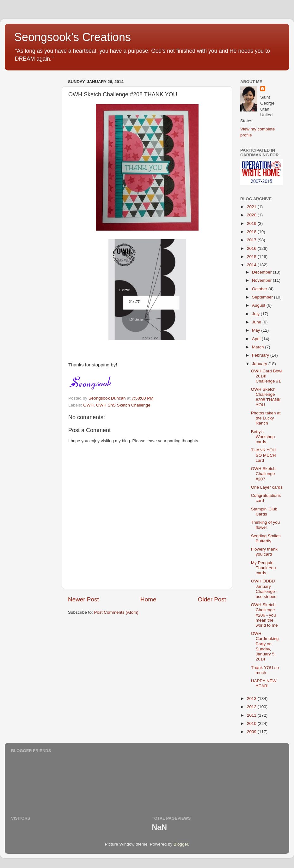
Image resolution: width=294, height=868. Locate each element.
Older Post (212, 599)
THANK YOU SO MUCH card (263, 455)
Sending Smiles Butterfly (266, 538)
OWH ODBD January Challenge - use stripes (264, 589)
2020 (252, 215)
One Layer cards (267, 487)
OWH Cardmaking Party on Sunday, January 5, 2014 (265, 646)
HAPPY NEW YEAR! (264, 683)
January (260, 364)
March (258, 347)
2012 (252, 707)
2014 (252, 265)
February (261, 355)
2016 (252, 248)
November (262, 280)
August (259, 305)
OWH (88, 405)
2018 (252, 232)
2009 (252, 732)
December (262, 272)
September (263, 297)
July (256, 314)
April (257, 339)
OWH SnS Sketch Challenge (123, 405)
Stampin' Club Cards (264, 512)
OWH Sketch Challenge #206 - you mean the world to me (264, 615)
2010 (252, 723)
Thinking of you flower (266, 525)
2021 (252, 207)
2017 (252, 240)
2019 (252, 223)
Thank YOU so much (265, 670)
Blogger (181, 844)
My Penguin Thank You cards (263, 568)
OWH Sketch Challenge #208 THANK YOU (266, 397)
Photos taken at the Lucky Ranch (266, 418)
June (257, 322)
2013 (252, 699)
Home (148, 599)
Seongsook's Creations (73, 37)
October (260, 289)
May (257, 330)
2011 (252, 715)
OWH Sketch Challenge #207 (263, 474)
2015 (252, 257)
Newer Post (83, 599)
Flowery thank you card (264, 552)
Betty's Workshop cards (263, 437)
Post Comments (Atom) (116, 612)
